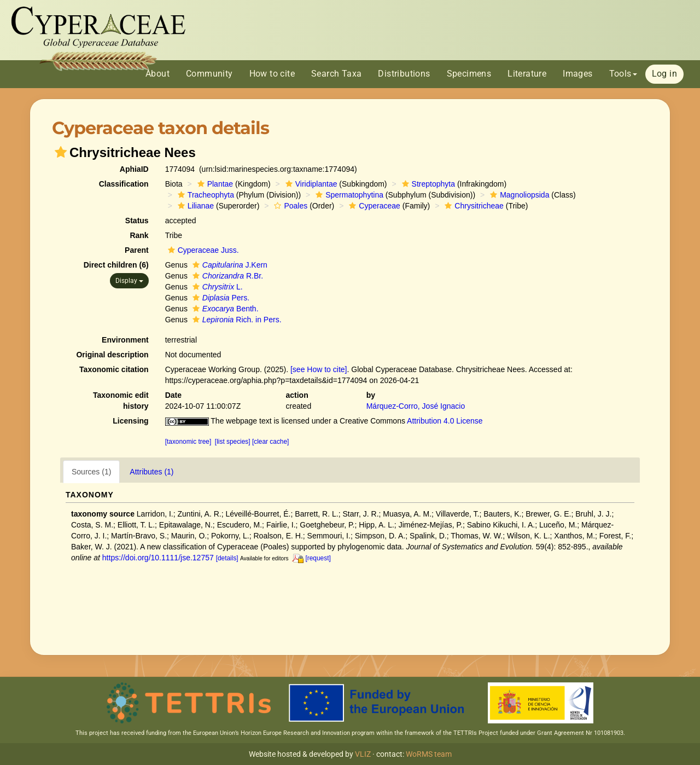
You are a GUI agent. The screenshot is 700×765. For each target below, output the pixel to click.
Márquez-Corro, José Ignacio (416, 406)
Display (129, 281)
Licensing (130, 421)
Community (209, 74)
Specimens (469, 74)
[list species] (233, 442)
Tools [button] (623, 74)
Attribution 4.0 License (445, 421)
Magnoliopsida (518, 195)
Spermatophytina (348, 195)
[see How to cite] (319, 369)
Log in (664, 74)
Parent (137, 250)
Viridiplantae (310, 184)
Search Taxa (336, 74)
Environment (125, 340)
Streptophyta (427, 184)
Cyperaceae (373, 206)
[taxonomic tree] (188, 442)
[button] (61, 152)
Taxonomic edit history (121, 401)
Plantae (214, 184)
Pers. (220, 298)
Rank (139, 235)
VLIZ (363, 754)
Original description (112, 355)
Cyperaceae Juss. (202, 250)
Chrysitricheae (472, 206)
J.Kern (229, 265)
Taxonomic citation (114, 369)
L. (216, 287)
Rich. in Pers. (236, 320)
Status (137, 221)
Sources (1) (91, 472)
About (157, 74)
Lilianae (194, 206)
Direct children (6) (116, 265)
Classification (124, 184)
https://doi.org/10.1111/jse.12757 (158, 558)
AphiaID (134, 169)
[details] (227, 558)
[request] (318, 558)
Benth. (224, 309)
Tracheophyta (205, 195)
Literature (527, 74)
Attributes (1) (151, 472)
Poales (289, 206)
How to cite (272, 74)
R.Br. (226, 276)
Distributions (404, 74)
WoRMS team (429, 754)
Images (577, 74)
